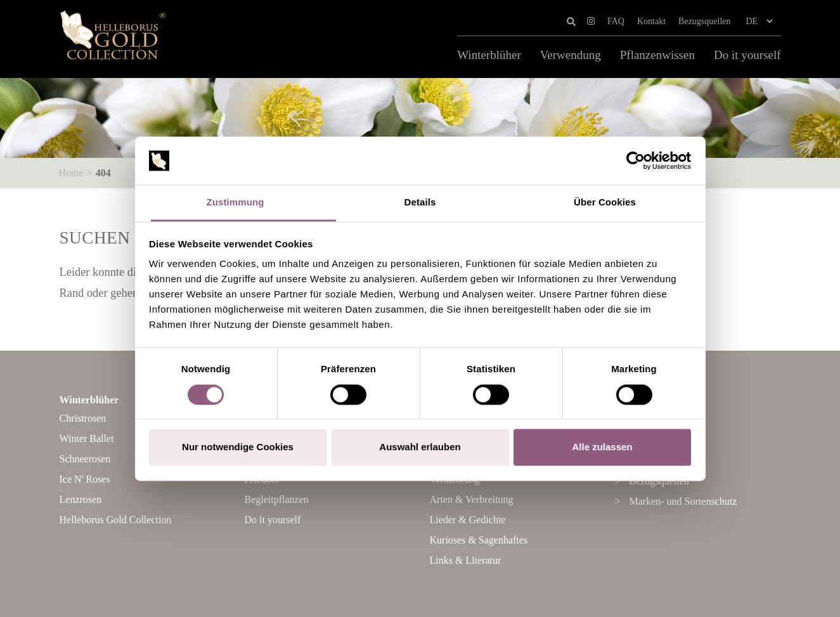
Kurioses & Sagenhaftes (479, 540)
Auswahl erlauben (420, 447)
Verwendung (571, 55)
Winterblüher (489, 55)
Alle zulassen (602, 447)
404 (103, 173)
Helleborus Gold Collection (116, 520)
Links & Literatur (466, 560)
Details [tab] (420, 203)
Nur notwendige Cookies (238, 447)
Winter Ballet (87, 438)
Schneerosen (85, 459)
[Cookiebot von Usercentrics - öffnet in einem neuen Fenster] (636, 160)
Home (71, 173)
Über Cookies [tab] (605, 203)
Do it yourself (747, 55)
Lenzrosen (81, 499)
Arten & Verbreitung (472, 499)
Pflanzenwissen (657, 55)
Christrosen (83, 418)
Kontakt (651, 21)
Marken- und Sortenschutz (683, 501)
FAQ (616, 21)
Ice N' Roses (85, 479)
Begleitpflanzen (277, 499)
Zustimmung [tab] (236, 203)
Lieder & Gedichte (468, 520)
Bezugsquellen (704, 21)
